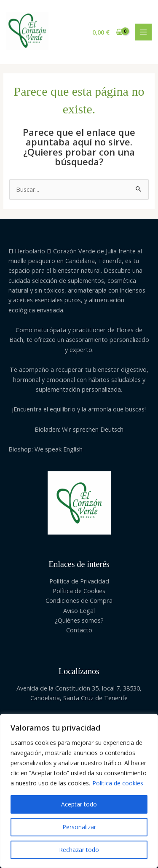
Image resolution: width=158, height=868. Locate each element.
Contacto (79, 630)
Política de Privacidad (79, 581)
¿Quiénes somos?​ (79, 620)
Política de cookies (118, 783)
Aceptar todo (79, 804)
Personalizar (79, 827)
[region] (79, 791)
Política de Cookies (79, 591)
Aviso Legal (79, 610)
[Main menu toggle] (143, 32)
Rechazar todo (79, 850)
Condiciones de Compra (79, 600)
